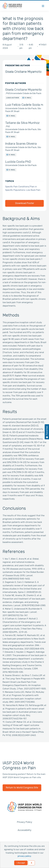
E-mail (28, 98)
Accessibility (24, 830)
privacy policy (24, 856)
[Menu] (43, 6)
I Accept (21, 863)
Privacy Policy (24, 822)
